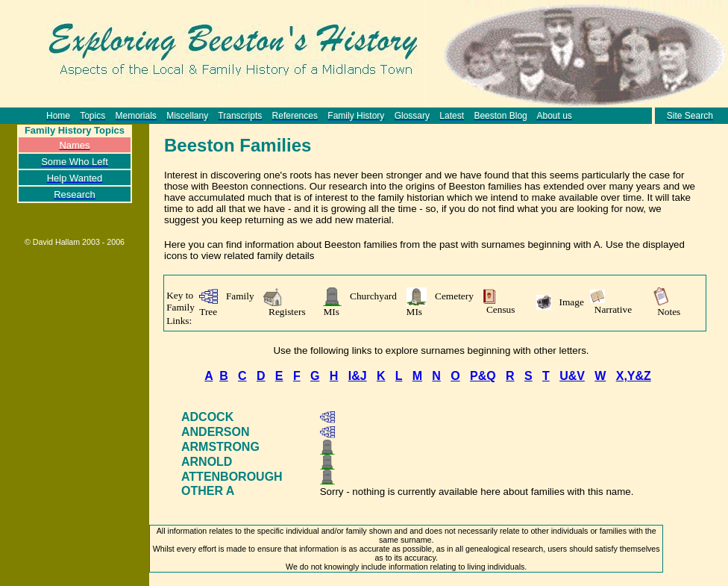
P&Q (483, 376)
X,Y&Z (634, 376)
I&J (358, 376)
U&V (572, 376)
